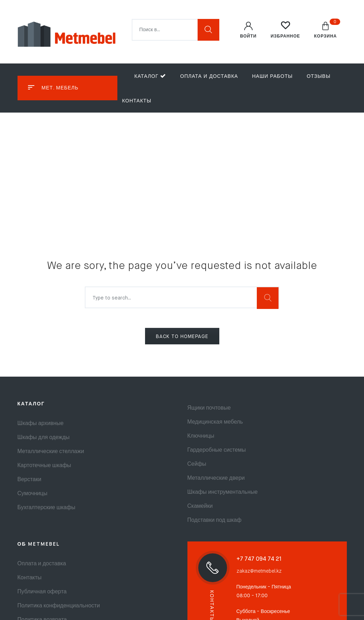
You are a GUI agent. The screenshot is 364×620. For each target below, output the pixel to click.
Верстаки (29, 480)
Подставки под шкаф (215, 520)
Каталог (150, 76)
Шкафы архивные (41, 424)
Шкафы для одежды (44, 438)
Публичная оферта (42, 592)
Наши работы (272, 76)
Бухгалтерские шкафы (46, 508)
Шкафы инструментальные (223, 492)
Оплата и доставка (209, 76)
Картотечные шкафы (44, 466)
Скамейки (200, 506)
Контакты (137, 101)
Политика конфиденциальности (59, 606)
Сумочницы (33, 494)
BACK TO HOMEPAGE (182, 337)
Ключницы (201, 436)
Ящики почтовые (209, 408)
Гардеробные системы (217, 450)
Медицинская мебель (215, 422)
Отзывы (318, 76)
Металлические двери (216, 478)
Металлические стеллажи (51, 452)
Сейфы (197, 464)
